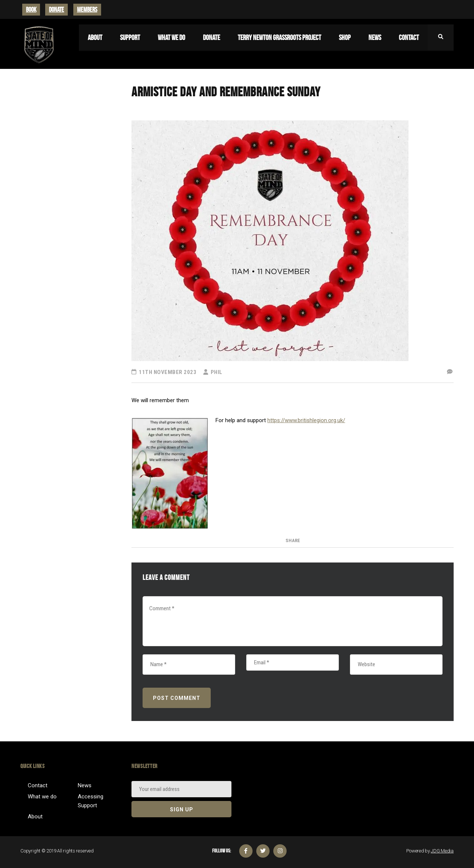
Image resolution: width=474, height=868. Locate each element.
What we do (42, 797)
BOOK (31, 10)
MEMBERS (87, 10)
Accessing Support (91, 801)
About (35, 817)
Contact (38, 785)
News (85, 785)
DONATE (56, 10)
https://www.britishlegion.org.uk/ (306, 420)
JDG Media (442, 851)
